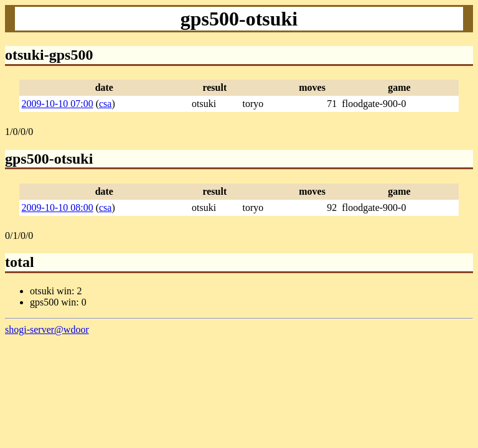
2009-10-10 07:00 (58, 104)
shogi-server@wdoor (47, 329)
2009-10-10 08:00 (58, 208)
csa (105, 104)
